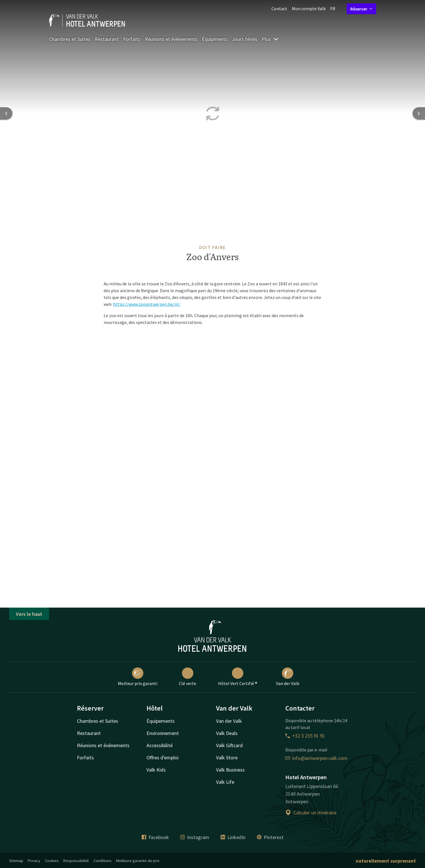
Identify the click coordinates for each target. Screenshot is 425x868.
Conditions (102, 861)
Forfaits (132, 39)
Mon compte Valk (309, 9)
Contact (279, 9)
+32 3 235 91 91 (305, 736)
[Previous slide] (6, 113)
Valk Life (225, 782)
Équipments (215, 39)
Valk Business (230, 770)
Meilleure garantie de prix (138, 861)
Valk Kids (156, 770)
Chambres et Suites (70, 39)
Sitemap (16, 861)
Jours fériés (245, 39)
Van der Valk (288, 677)
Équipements (161, 721)
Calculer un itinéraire (311, 813)
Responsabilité (76, 861)
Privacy (34, 861)
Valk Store (227, 758)
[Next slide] (419, 113)
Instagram (195, 837)
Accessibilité (160, 745)
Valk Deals (227, 733)
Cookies (52, 861)
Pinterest (270, 837)
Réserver (361, 9)
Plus (270, 39)
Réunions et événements (171, 39)
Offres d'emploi (163, 758)
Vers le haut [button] (29, 614)
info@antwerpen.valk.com (316, 758)
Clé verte (188, 677)
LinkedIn (233, 837)
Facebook (155, 837)
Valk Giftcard (229, 745)
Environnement (163, 733)
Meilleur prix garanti (138, 677)
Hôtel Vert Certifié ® (238, 677)
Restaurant (107, 39)
